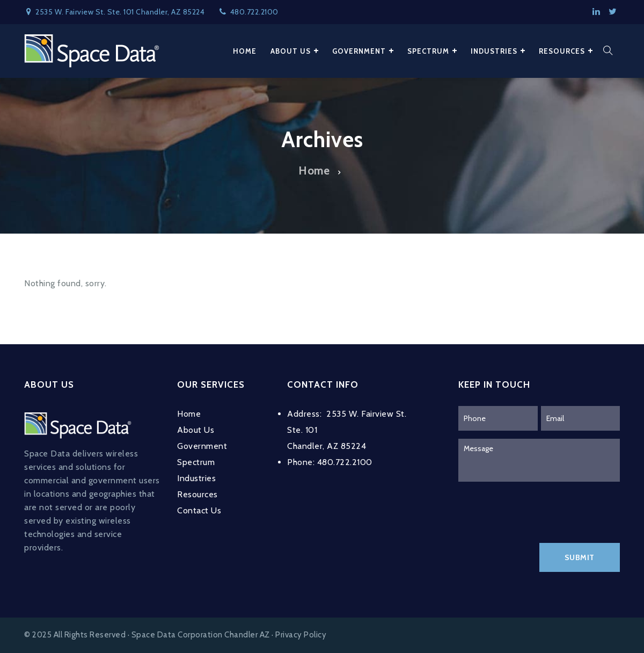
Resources (197, 494)
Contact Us (199, 510)
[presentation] (540, 511)
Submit (580, 557)
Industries (196, 478)
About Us (196, 430)
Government (202, 446)
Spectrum (196, 462)
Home (314, 170)
